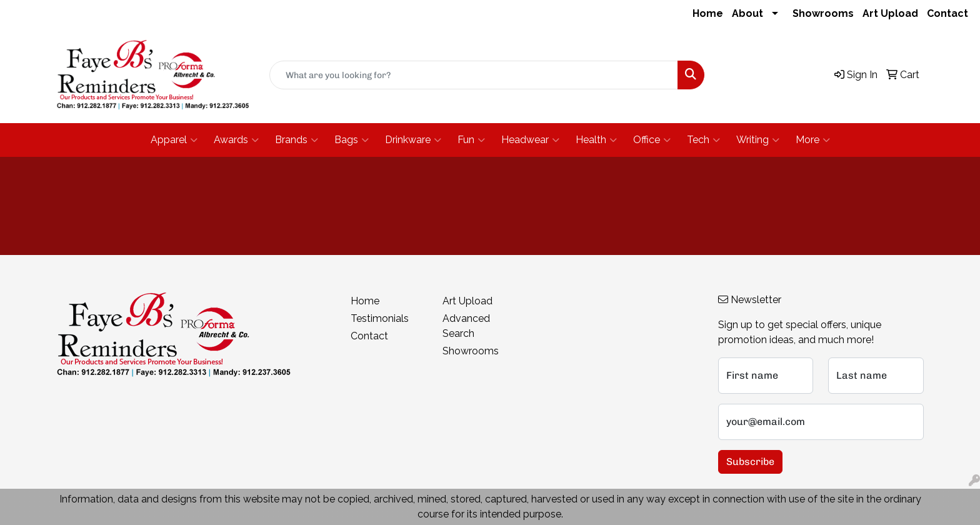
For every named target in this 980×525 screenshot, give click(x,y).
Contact (947, 13)
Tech (703, 140)
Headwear (530, 140)
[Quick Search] (474, 75)
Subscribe (750, 462)
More (813, 140)
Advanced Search (466, 326)
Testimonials (380, 318)
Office (652, 140)
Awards (236, 140)
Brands (297, 140)
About (747, 13)
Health (596, 140)
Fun (471, 140)
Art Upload (890, 13)
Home (708, 13)
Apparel (174, 140)
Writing (758, 140)
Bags (352, 140)
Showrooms (823, 13)
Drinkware (413, 140)
